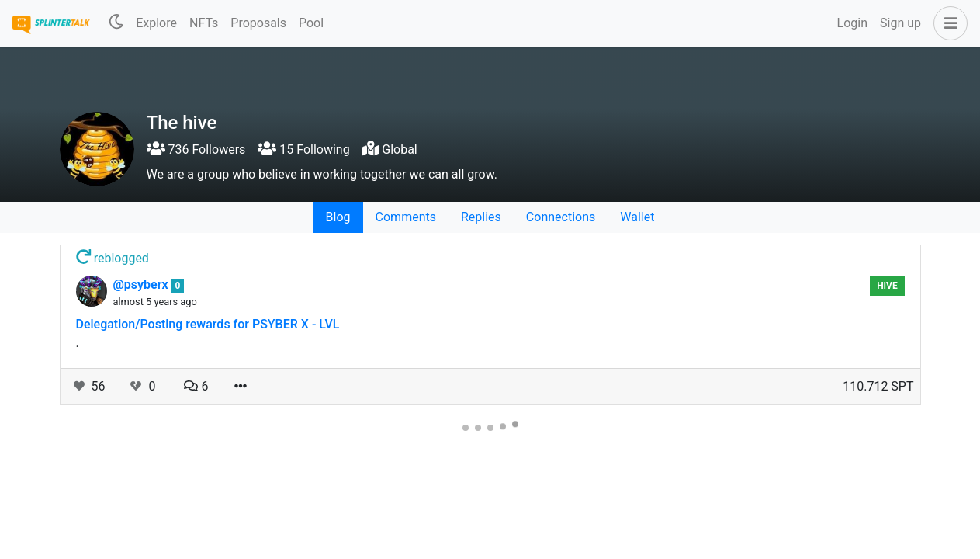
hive (887, 286)
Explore (156, 23)
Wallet (637, 217)
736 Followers (196, 149)
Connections (561, 217)
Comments (406, 217)
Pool (311, 23)
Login (852, 23)
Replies (481, 217)
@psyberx (142, 285)
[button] (947, 23)
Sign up (900, 23)
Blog (338, 217)
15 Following (303, 149)
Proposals (258, 23)
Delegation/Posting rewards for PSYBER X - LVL (208, 324)
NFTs (204, 23)
